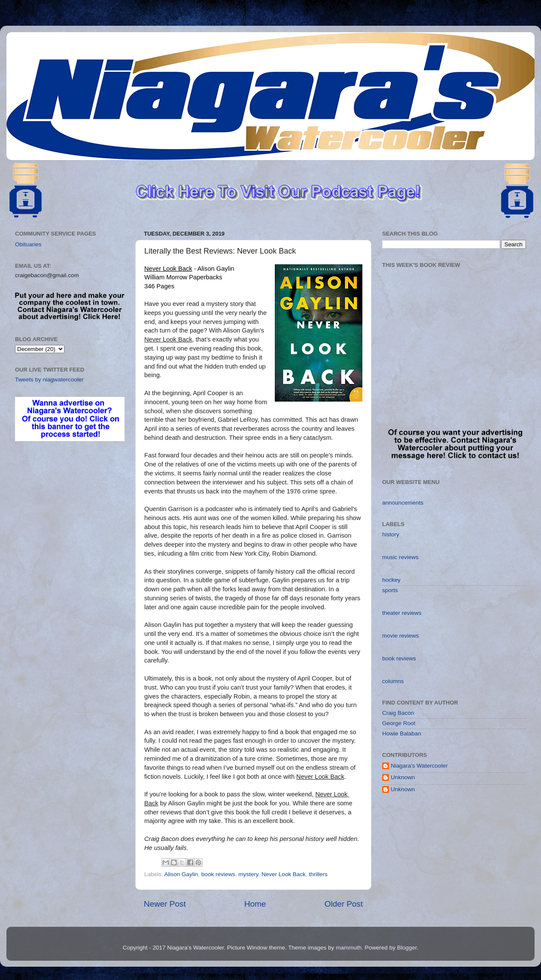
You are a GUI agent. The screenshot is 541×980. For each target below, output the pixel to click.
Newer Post (165, 904)
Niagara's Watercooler (419, 766)
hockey (391, 580)
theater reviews (402, 613)
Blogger (407, 948)
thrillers (318, 874)
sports (390, 590)
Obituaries (28, 244)
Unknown (403, 777)
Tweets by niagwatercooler (49, 380)
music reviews (400, 557)
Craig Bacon (398, 713)
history (391, 534)
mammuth (349, 948)
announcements (403, 503)
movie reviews (401, 636)
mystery (248, 874)
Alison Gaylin (181, 874)
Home (255, 904)
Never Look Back (284, 874)
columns (393, 681)
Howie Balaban (402, 733)
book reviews (218, 874)
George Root (399, 723)
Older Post (344, 904)
